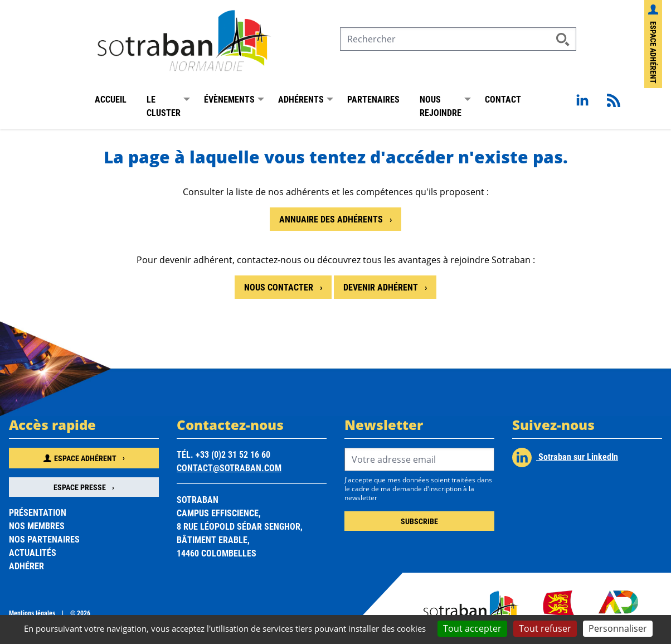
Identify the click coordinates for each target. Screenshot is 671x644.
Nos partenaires (44, 539)
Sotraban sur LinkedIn (565, 457)
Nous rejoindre (441, 106)
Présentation (38, 512)
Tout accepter (472, 628)
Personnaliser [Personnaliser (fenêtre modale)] (618, 628)
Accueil (111, 99)
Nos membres (37, 526)
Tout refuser (545, 628)
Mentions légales (32, 613)
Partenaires (373, 99)
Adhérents (301, 99)
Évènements (229, 99)
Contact (503, 99)
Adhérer (26, 566)
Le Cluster (164, 106)
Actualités (33, 552)
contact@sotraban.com (229, 468)
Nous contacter (280, 287)
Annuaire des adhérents (332, 219)
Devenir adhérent (382, 287)
